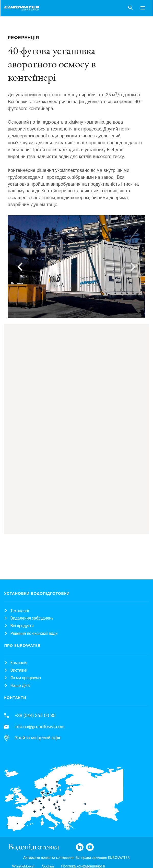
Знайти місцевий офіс (38, 738)
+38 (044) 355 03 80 (35, 716)
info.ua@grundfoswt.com (40, 727)
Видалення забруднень (32, 618)
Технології (20, 611)
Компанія (19, 663)
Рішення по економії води (34, 634)
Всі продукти (22, 626)
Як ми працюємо (26, 678)
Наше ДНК (20, 686)
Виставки (19, 670)
